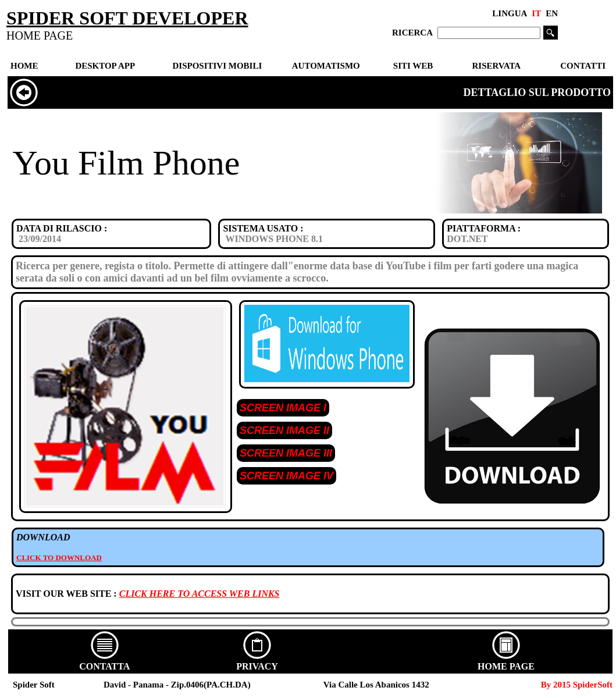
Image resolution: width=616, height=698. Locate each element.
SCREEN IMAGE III (286, 453)
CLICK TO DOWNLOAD (59, 558)
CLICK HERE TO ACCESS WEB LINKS (200, 594)
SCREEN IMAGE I (283, 408)
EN (552, 13)
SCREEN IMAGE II (284, 430)
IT (536, 13)
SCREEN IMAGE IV (286, 476)
